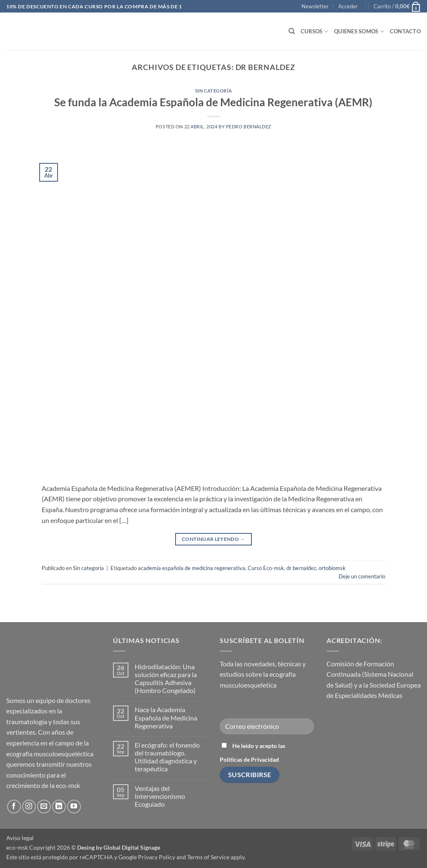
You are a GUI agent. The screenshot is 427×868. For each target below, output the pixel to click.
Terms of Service (208, 857)
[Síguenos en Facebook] (14, 807)
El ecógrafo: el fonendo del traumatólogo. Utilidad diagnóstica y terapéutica (167, 757)
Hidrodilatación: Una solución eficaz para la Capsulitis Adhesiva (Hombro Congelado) (166, 679)
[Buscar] (292, 31)
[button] (315, 6)
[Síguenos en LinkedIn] (59, 807)
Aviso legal (20, 838)
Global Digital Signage (132, 847)
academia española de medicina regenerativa (192, 568)
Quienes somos (359, 31)
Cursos (314, 31)
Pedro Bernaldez (249, 126)
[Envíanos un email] (44, 807)
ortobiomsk (332, 568)
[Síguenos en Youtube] (74, 807)
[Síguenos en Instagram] (29, 807)
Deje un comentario (362, 576)
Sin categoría (213, 91)
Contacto (405, 31)
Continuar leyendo (213, 539)
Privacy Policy (157, 857)
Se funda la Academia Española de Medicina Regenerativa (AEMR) (213, 102)
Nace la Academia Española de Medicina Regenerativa (166, 717)
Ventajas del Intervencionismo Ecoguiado (160, 796)
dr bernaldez (301, 568)
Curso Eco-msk (266, 568)
